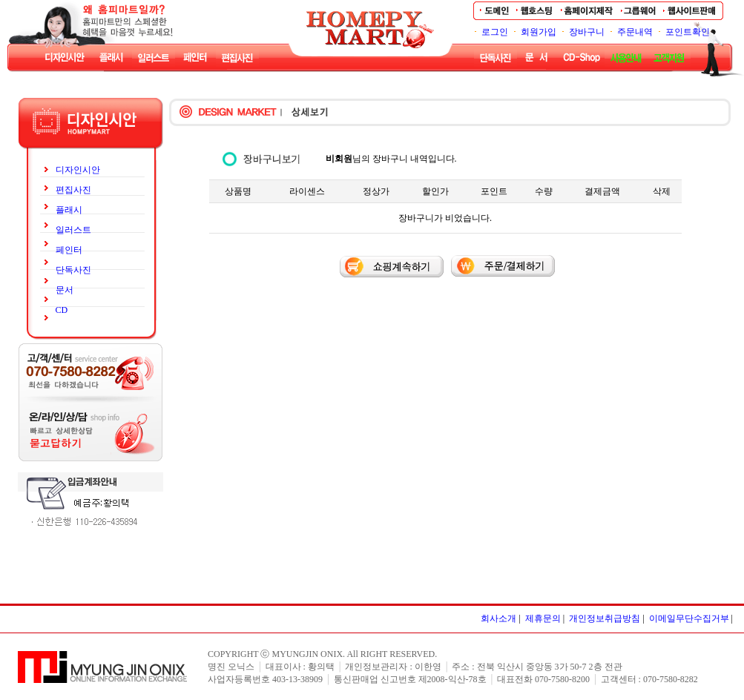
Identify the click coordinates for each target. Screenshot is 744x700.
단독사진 (73, 270)
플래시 (69, 210)
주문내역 (635, 32)
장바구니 (587, 32)
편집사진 (73, 190)
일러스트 (73, 230)
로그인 (495, 32)
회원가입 (539, 32)
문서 (65, 290)
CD (62, 310)
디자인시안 (78, 170)
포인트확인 (688, 32)
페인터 (69, 250)
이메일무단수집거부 (689, 618)
